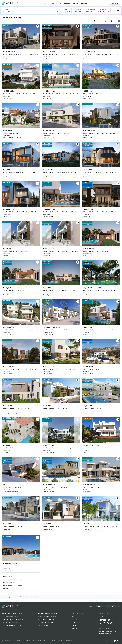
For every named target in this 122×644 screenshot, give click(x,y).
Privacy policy (69, 641)
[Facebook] (115, 641)
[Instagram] (118, 641)
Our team (75, 620)
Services (75, 628)
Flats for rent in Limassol (46, 620)
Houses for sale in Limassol (11, 617)
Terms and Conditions (56, 641)
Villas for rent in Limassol (46, 623)
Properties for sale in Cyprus (12, 613)
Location (7, 9)
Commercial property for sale (12, 625)
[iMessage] (108, 623)
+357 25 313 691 (105, 620)
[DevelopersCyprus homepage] (7, 3)
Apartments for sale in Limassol (12, 620)
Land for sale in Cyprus (9, 623)
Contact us (76, 623)
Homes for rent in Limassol (47, 617)
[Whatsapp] (104, 623)
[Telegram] (100, 623)
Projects (75, 625)
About (74, 617)
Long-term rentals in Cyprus (47, 613)
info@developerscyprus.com (109, 617)
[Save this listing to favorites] (38, 26)
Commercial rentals (44, 625)
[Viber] (111, 623)
